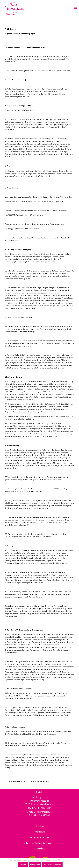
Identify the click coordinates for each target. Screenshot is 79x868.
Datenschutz (40, 848)
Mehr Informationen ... (64, 860)
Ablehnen (23, 865)
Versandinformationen (39, 837)
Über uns (40, 826)
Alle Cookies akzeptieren (52, 865)
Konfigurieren (35, 865)
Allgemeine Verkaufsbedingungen (40, 843)
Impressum (40, 832)
